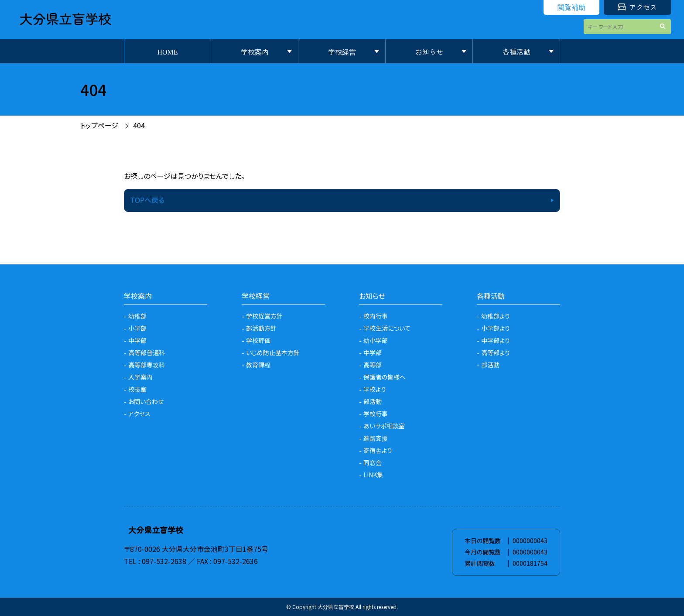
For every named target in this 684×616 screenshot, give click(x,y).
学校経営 (342, 51)
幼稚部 (137, 316)
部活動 (373, 401)
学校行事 (376, 414)
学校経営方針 (264, 316)
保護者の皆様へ (385, 377)
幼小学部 (376, 340)
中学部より (496, 340)
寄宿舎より (378, 450)
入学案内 (140, 377)
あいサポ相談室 (384, 426)
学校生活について (387, 328)
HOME (167, 51)
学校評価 (258, 340)
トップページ (99, 125)
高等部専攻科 (147, 365)
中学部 (137, 340)
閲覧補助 (571, 7)
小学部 (137, 328)
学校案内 (255, 51)
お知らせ (429, 51)
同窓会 (373, 462)
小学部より (496, 328)
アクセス (637, 7)
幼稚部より (496, 316)
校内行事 (376, 316)
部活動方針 (261, 328)
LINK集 (373, 475)
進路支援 (376, 438)
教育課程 (258, 365)
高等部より (496, 352)
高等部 (373, 365)
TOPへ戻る (147, 200)
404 (139, 125)
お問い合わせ (146, 401)
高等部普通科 (147, 352)
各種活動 (516, 51)
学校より (375, 389)
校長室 (137, 389)
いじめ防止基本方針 (273, 352)
